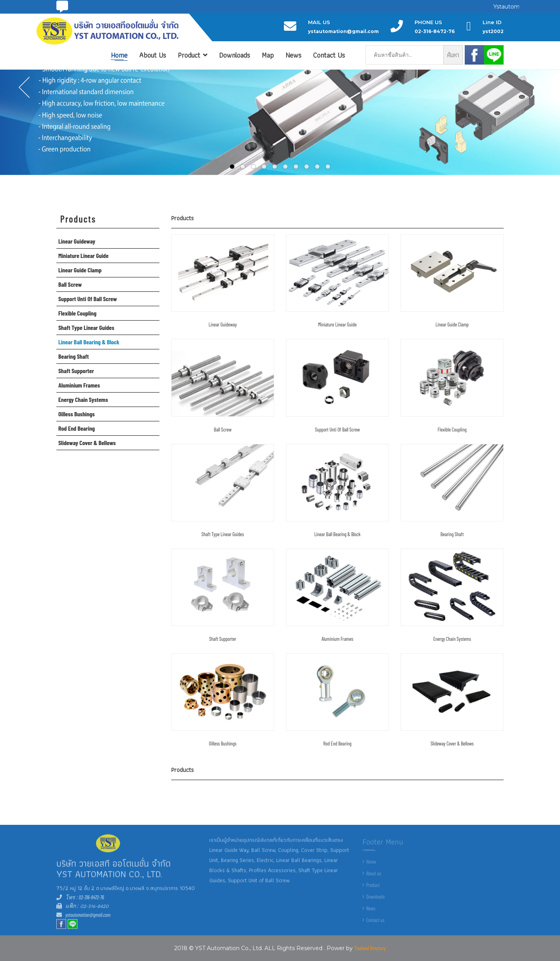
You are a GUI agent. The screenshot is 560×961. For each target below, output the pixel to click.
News (293, 55)
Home (119, 55)
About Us (153, 55)
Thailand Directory (370, 948)
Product (192, 55)
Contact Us (329, 55)
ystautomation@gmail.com (88, 920)
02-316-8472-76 (91, 902)
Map (268, 55)
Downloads (234, 55)
